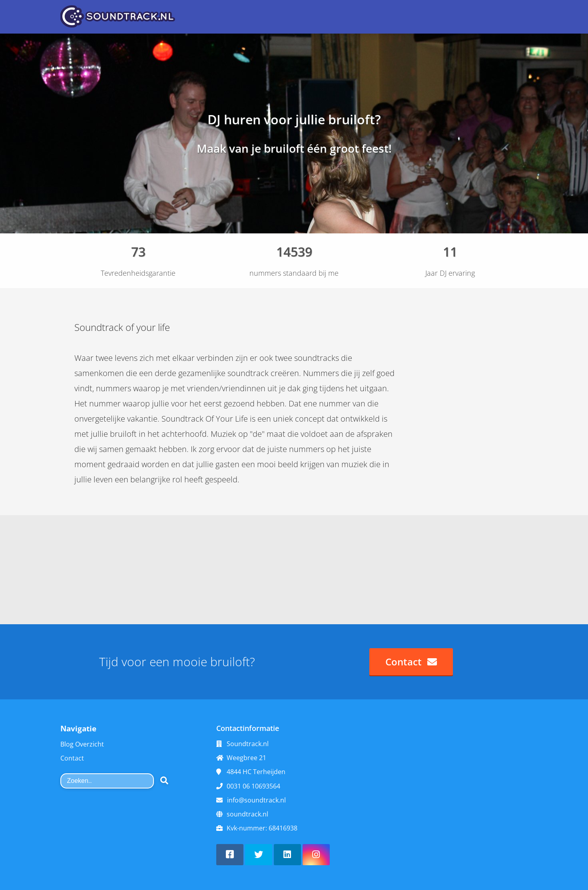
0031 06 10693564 (253, 786)
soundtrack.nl (247, 814)
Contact (72, 758)
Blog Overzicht (82, 744)
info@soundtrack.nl (256, 800)
